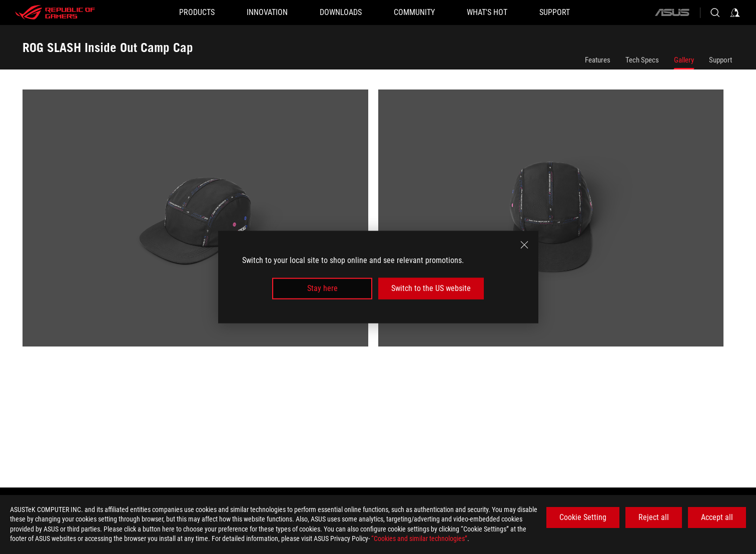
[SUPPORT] (555, 12)
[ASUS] (672, 12)
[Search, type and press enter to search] (715, 12)
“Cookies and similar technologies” (419, 538)
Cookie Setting (583, 517)
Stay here (322, 288)
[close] (524, 245)
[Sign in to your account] (735, 12)
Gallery (684, 60)
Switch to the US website (431, 288)
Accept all (717, 517)
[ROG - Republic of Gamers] (55, 12)
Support (720, 60)
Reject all (654, 517)
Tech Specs (642, 60)
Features (598, 60)
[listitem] (200, 223)
